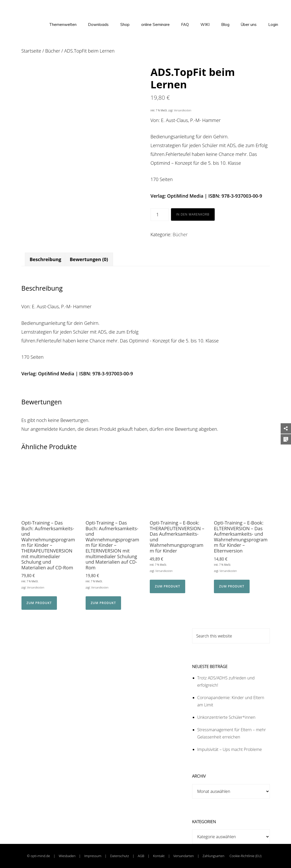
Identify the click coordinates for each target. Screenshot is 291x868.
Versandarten (184, 856)
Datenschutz (119, 856)
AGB (141, 856)
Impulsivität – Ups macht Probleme (230, 749)
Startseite (31, 51)
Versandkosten (182, 110)
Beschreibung (46, 259)
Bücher (53, 51)
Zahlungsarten (213, 856)
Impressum (93, 856)
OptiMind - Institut (28, 10)
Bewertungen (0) (89, 259)
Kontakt (159, 856)
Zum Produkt (39, 603)
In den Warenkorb (193, 214)
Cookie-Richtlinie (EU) (245, 856)
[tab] (46, 260)
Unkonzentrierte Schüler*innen (226, 717)
